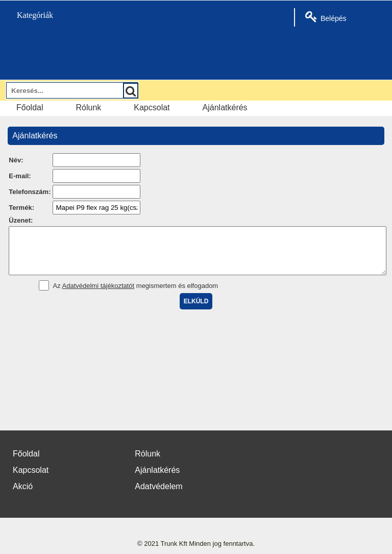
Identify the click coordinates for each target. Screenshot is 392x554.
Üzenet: (21, 220)
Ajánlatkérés (225, 107)
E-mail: (20, 176)
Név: (16, 160)
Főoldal (30, 107)
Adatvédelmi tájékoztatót (99, 295)
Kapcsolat (152, 107)
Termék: (21, 208)
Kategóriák (29, 15)
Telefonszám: (30, 192)
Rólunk (88, 107)
